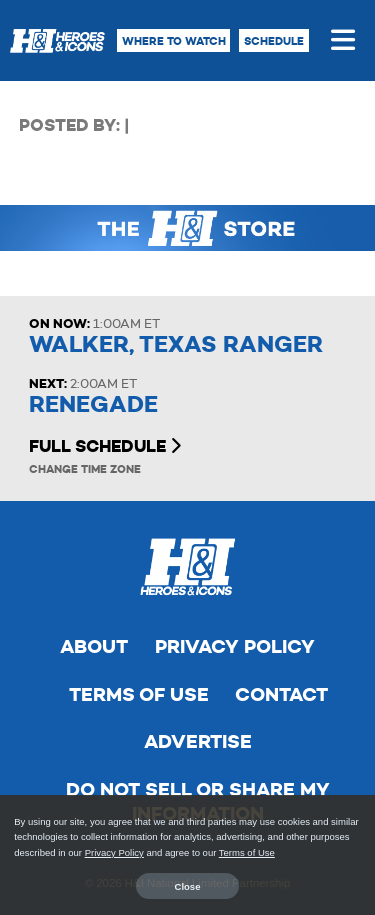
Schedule (274, 41)
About (94, 646)
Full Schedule (105, 446)
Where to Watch (174, 41)
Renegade (93, 404)
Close (188, 886)
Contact (281, 694)
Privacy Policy (235, 646)
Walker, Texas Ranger (176, 344)
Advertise (198, 741)
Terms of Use (139, 694)
